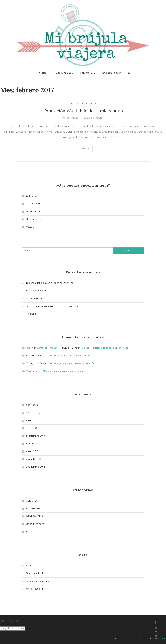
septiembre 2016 (36, 467)
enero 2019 (32, 421)
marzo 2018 (33, 428)
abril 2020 (32, 405)
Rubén (30, 348)
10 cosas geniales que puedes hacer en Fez (50, 283)
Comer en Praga (35, 299)
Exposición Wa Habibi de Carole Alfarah (83, 111)
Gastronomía (63, 73)
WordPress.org (34, 589)
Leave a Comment (94, 118)
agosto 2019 (33, 413)
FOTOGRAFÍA (89, 104)
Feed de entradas (36, 573)
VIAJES (30, 227)
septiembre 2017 (36, 436)
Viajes (43, 73)
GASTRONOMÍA (35, 212)
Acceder (31, 566)
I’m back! (31, 314)
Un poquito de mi (112, 73)
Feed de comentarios (38, 581)
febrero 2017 (33, 444)
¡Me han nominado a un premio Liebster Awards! (52, 306)
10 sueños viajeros (36, 291)
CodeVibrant (159, 638)
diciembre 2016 (35, 459)
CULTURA (73, 104)
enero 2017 (32, 451)
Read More (83, 149)
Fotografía (86, 73)
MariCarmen (33, 371)
